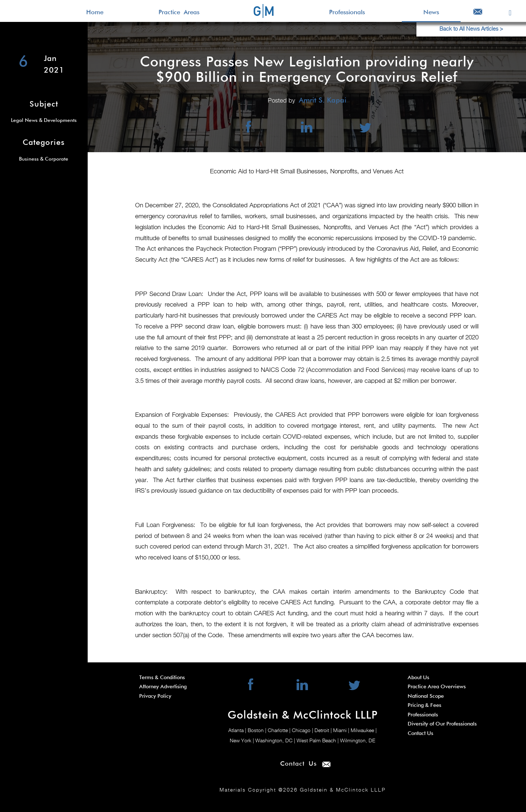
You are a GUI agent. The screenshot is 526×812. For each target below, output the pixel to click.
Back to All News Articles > (471, 29)
